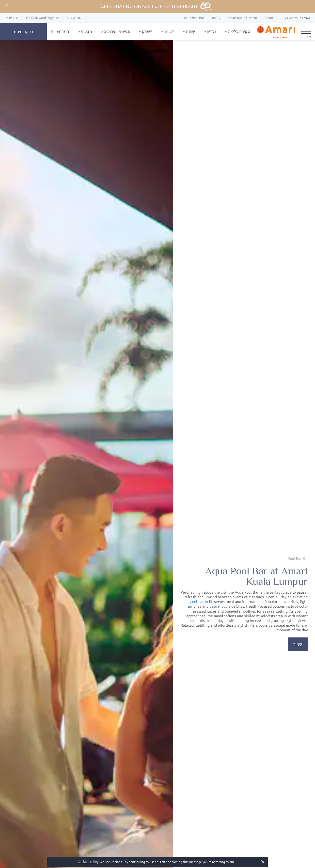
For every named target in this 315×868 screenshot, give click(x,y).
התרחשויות (60, 32)
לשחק (147, 32)
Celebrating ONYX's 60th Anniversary (157, 7)
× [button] (263, 862)
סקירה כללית (239, 32)
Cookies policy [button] (88, 862)
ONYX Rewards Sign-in (42, 18)
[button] (297, 18)
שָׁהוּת (190, 32)
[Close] (6, 6)
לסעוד (169, 32)
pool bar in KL (202, 602)
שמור (298, 644)
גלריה (212, 32)
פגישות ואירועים (117, 32)
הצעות (86, 32)
